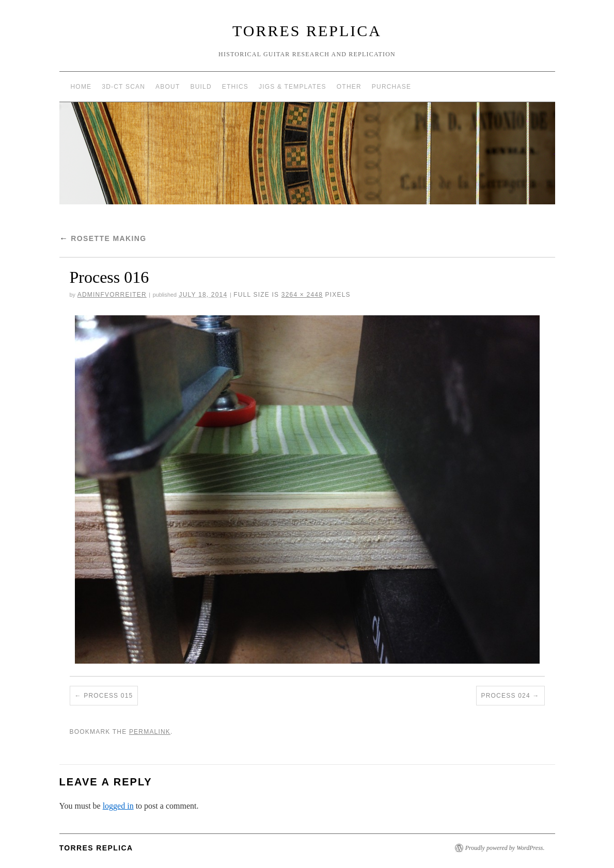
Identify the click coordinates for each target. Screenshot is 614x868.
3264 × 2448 (302, 295)
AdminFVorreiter (112, 295)
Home (81, 87)
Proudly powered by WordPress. (505, 848)
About (168, 87)
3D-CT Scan (123, 87)
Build (201, 87)
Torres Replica (307, 31)
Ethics (235, 87)
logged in (118, 806)
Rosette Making (103, 238)
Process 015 (108, 696)
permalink (150, 732)
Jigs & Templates (293, 87)
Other (349, 87)
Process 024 (506, 696)
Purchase (391, 87)
